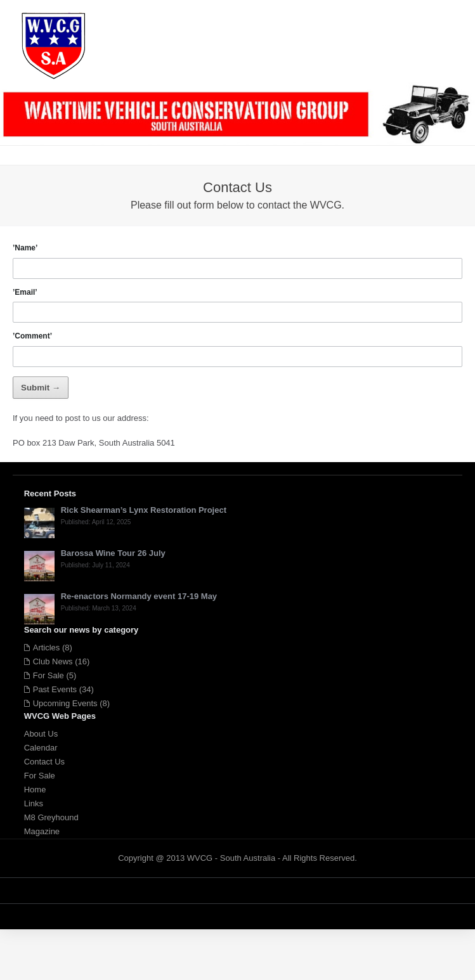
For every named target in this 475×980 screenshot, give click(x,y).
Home (35, 790)
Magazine (42, 831)
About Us (41, 734)
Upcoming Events (65, 703)
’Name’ (25, 248)
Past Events (55, 689)
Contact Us (44, 762)
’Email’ (25, 292)
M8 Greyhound (51, 817)
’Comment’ (32, 336)
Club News (53, 661)
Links (34, 803)
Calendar (41, 748)
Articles (47, 648)
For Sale (49, 675)
